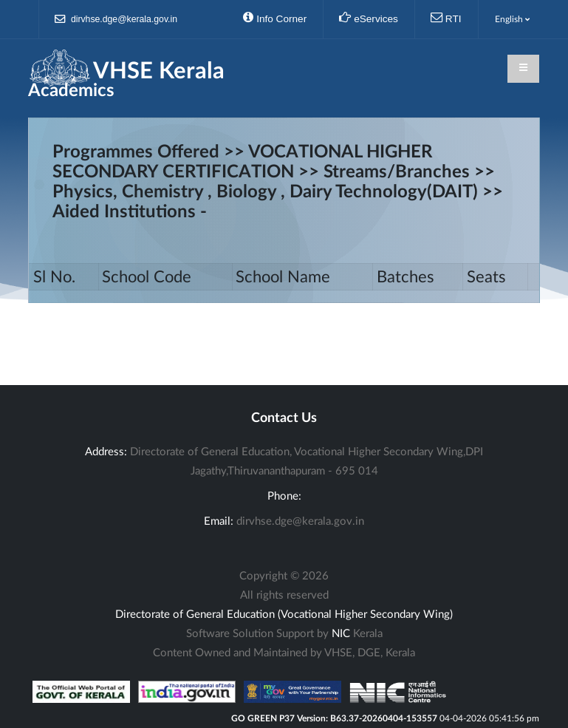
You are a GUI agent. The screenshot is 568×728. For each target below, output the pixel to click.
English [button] (512, 19)
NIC (341, 634)
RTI (446, 18)
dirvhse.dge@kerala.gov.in (116, 20)
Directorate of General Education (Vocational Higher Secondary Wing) (284, 615)
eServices (369, 18)
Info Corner (275, 18)
